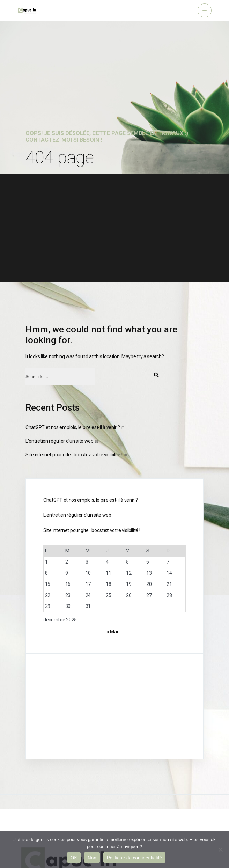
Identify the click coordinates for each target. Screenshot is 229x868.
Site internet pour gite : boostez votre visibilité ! (74, 455)
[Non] (220, 849)
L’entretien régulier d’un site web (60, 441)
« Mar (113, 632)
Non (92, 858)
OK (74, 858)
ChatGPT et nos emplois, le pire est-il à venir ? (73, 427)
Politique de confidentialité (134, 858)
